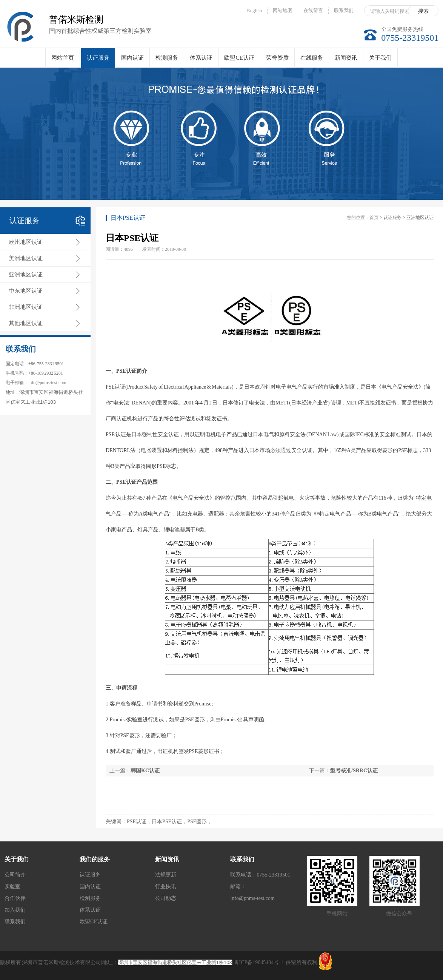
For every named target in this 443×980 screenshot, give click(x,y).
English (255, 10)
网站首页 (63, 58)
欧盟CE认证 (239, 58)
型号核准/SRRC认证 (354, 771)
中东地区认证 (26, 291)
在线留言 (313, 10)
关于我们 (380, 58)
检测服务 (167, 58)
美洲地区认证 (26, 258)
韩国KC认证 (145, 771)
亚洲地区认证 (26, 275)
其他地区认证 (26, 323)
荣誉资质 (277, 58)
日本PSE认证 (128, 218)
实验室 (12, 887)
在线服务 (312, 58)
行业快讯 (166, 887)
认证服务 (98, 61)
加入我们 (15, 910)
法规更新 (166, 875)
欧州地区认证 (26, 242)
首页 (374, 218)
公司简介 (15, 875)
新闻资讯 (346, 58)
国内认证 (132, 58)
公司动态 (166, 898)
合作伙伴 (15, 898)
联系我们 (344, 10)
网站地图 (283, 10)
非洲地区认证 (26, 307)
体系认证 (201, 58)
